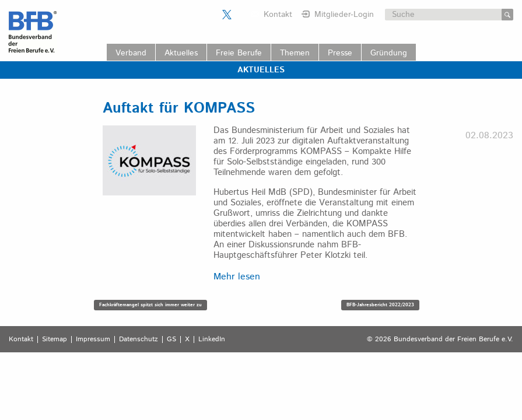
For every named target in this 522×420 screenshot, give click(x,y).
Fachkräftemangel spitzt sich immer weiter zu (150, 305)
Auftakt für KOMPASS (179, 108)
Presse (340, 53)
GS (171, 339)
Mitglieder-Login (344, 15)
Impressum (93, 339)
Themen (295, 53)
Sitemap (55, 339)
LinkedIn (212, 339)
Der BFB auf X (227, 15)
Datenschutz (139, 339)
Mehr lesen (237, 277)
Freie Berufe (239, 53)
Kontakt (278, 15)
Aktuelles (181, 53)
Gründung (389, 53)
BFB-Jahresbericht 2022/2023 (380, 305)
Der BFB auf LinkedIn (241, 15)
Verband (131, 53)
